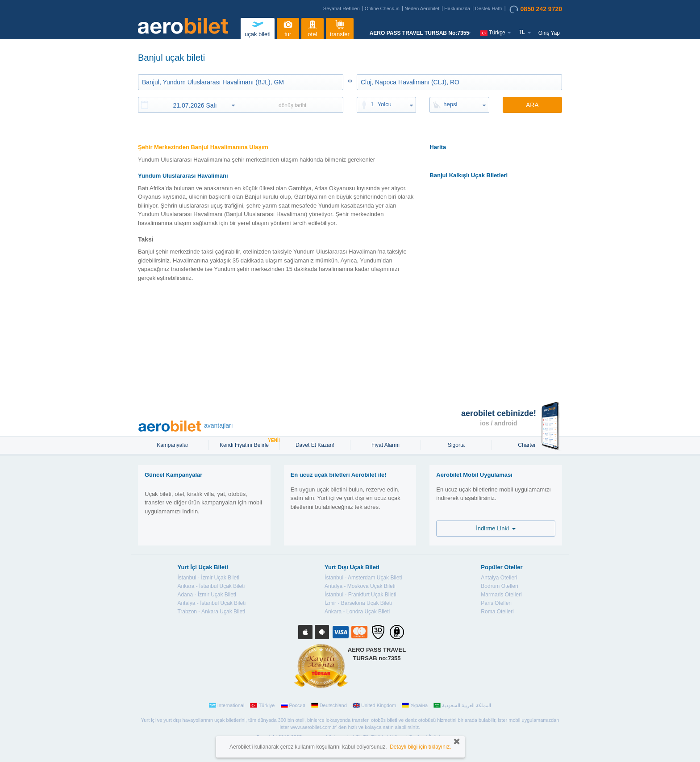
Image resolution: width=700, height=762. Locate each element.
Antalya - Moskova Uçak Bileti (360, 586)
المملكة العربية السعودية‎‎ (462, 705)
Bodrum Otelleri (499, 586)
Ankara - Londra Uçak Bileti (357, 612)
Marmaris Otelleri (501, 595)
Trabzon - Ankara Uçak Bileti (211, 612)
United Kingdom (374, 705)
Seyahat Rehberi (342, 8)
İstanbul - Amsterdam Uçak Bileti (363, 578)
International (227, 705)
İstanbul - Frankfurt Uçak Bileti (360, 595)
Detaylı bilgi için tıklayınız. (420, 747)
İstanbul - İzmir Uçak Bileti (208, 578)
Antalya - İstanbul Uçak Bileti (211, 603)
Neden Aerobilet (422, 8)
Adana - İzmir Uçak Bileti (206, 595)
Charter (527, 445)
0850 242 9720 (536, 9)
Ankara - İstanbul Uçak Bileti (211, 586)
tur (288, 27)
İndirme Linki (496, 528)
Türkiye (262, 705)
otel (312, 27)
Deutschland (329, 705)
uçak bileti (258, 27)
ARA (532, 105)
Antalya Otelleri (499, 578)
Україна (415, 705)
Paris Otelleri (496, 603)
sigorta (456, 445)
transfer (340, 27)
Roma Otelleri (497, 612)
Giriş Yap (549, 33)
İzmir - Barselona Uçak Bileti (358, 603)
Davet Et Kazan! (315, 445)
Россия (293, 705)
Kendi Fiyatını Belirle (245, 444)
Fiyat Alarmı (385, 445)
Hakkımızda (457, 8)
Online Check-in (382, 8)
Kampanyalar (173, 445)
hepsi (450, 104)
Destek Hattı (489, 8)
